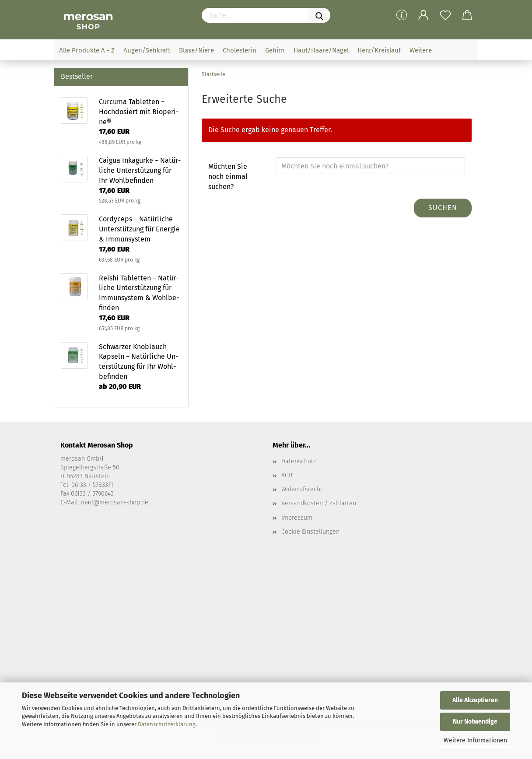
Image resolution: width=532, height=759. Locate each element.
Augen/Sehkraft (147, 50)
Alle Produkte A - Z (87, 50)
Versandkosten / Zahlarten (319, 503)
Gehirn (275, 50)
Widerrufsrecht (302, 489)
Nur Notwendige (475, 722)
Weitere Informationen (475, 740)
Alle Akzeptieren (475, 700)
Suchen (443, 208)
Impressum (297, 518)
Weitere (421, 50)
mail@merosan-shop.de (115, 502)
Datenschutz (299, 461)
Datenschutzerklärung (167, 724)
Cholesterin (240, 50)
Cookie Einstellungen (310, 532)
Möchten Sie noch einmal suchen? (228, 177)
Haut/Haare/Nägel (321, 50)
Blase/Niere (196, 50)
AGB (287, 475)
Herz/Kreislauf (379, 50)
